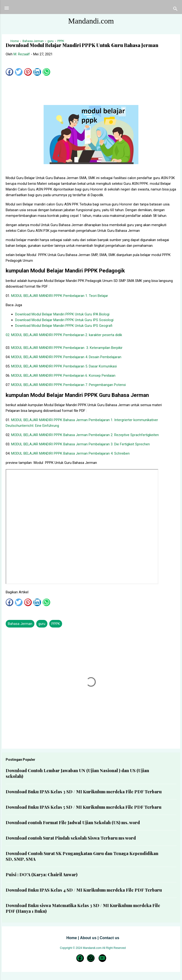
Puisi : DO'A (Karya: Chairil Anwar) (42, 875)
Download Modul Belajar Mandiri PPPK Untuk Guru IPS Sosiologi (64, 320)
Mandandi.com (91, 21)
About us (88, 938)
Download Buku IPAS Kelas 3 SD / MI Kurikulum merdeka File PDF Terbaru (84, 792)
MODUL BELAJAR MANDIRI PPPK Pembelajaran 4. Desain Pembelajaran (66, 357)
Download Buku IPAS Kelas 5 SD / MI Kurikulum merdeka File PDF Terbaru (84, 807)
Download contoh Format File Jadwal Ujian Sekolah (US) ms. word (73, 823)
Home (72, 938)
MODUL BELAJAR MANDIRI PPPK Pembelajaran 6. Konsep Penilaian (63, 376)
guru (42, 624)
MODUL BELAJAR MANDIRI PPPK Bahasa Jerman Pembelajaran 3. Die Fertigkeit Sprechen (80, 444)
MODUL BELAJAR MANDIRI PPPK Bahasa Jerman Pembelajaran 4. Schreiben (70, 453)
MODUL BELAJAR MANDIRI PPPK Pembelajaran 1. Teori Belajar (60, 296)
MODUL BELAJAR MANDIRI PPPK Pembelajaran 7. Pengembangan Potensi (68, 385)
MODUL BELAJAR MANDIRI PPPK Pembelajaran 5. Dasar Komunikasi (64, 366)
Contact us (109, 938)
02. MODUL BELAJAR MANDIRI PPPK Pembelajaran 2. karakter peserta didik (64, 335)
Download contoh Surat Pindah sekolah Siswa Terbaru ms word (71, 838)
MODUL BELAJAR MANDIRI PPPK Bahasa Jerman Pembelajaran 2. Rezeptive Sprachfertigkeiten (85, 435)
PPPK (56, 624)
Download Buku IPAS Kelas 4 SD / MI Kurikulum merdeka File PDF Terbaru (84, 890)
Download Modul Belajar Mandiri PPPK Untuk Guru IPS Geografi (64, 326)
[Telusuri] (175, 10)
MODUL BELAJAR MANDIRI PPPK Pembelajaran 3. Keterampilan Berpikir (67, 348)
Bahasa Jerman (20, 624)
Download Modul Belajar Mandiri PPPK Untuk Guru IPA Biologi (62, 314)
